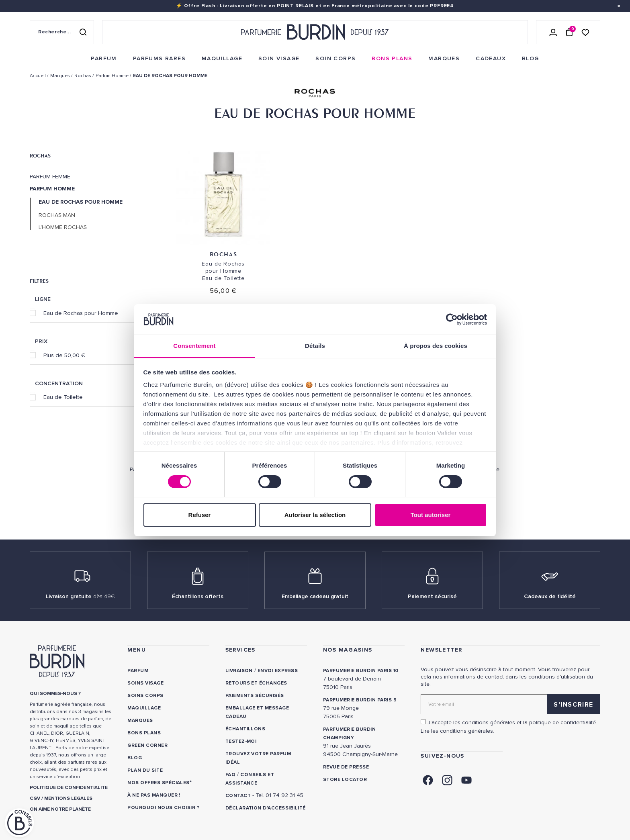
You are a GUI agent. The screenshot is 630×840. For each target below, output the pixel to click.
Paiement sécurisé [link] (432, 596)
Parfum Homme (52, 189)
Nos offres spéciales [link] (159, 783)
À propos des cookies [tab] (436, 346)
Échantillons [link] (245, 729)
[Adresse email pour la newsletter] (510, 704)
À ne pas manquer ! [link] (154, 795)
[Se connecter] (553, 32)
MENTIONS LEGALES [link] (68, 798)
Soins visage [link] (145, 683)
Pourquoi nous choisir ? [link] (163, 808)
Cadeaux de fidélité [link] (550, 596)
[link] (104, 59)
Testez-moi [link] (241, 741)
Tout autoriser (431, 515)
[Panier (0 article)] (569, 32)
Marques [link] (140, 720)
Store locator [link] (345, 780)
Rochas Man (57, 215)
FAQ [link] (230, 775)
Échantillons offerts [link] (198, 596)
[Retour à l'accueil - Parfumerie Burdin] (315, 32)
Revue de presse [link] (346, 767)
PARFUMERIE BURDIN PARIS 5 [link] (360, 700)
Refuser (200, 515)
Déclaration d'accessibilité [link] (266, 808)
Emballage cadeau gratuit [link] (315, 596)
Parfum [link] (138, 671)
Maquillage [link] (144, 708)
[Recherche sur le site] (62, 32)
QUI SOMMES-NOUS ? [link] (55, 694)
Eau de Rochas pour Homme (81, 313)
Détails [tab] (315, 346)
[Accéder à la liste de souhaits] (585, 32)
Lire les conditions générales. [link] (457, 731)
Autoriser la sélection (315, 515)
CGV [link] (35, 798)
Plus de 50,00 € (64, 355)
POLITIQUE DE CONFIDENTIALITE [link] (69, 788)
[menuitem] (104, 59)
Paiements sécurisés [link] (255, 696)
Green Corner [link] (147, 745)
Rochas (40, 155)
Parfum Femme (50, 177)
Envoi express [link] (278, 671)
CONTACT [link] (238, 796)
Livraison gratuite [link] (80, 596)
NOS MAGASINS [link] (348, 650)
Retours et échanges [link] (256, 683)
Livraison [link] (239, 671)
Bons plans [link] (144, 733)
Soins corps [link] (145, 696)
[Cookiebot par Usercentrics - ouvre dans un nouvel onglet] (452, 319)
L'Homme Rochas (63, 227)
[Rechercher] (83, 32)
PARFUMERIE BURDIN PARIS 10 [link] (361, 671)
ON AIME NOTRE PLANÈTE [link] (60, 809)
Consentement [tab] (194, 346)
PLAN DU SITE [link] (145, 770)
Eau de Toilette (63, 397)
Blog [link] (135, 758)
